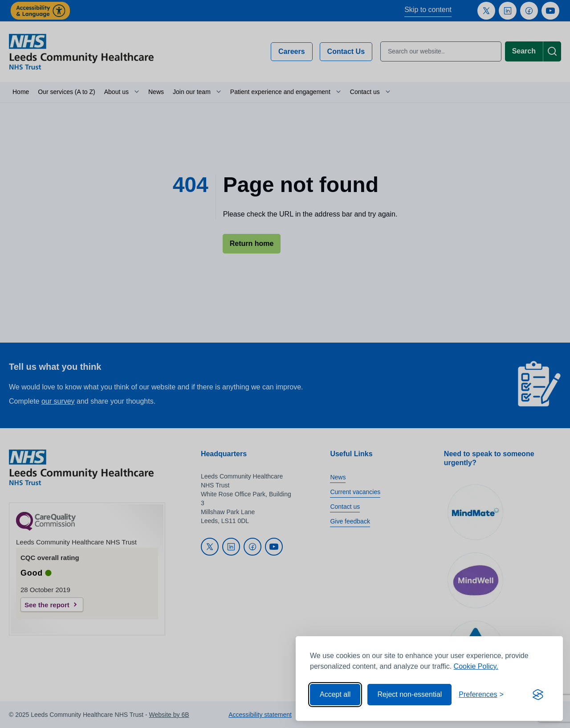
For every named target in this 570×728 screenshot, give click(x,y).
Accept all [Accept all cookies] (335, 694)
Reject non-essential (409, 694)
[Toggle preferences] (481, 695)
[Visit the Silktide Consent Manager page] (538, 695)
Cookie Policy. (476, 666)
